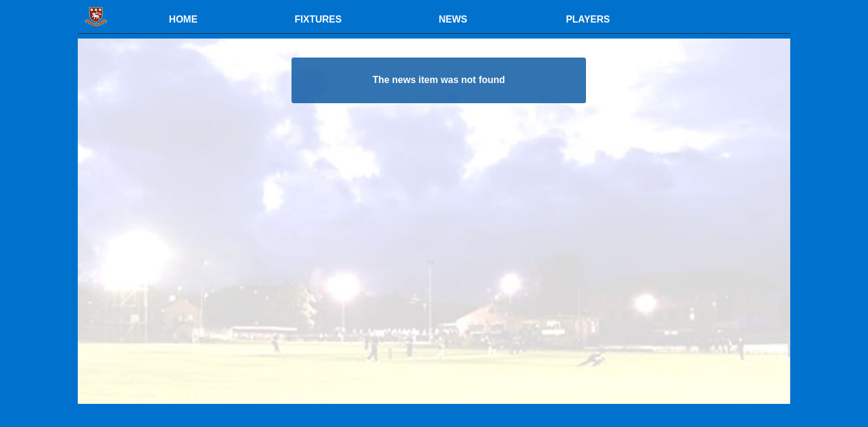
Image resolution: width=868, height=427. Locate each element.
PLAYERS (588, 19)
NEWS (453, 19)
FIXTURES (318, 19)
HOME (183, 19)
